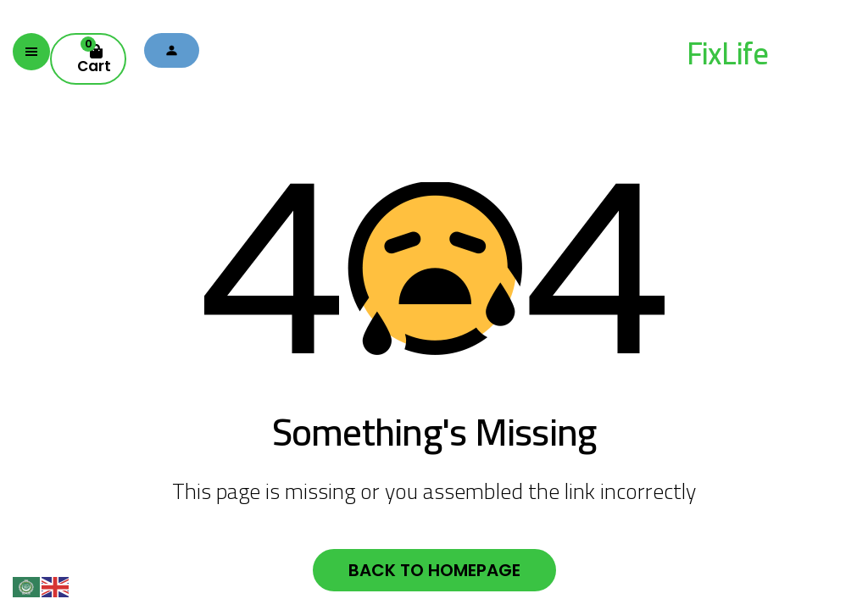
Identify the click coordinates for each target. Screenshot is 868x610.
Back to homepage (434, 570)
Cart (94, 56)
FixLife (727, 53)
